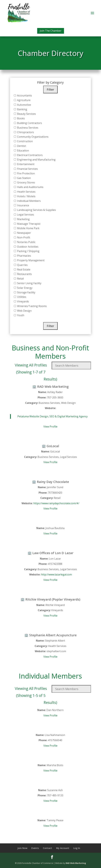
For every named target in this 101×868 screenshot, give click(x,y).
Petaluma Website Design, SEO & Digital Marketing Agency (52, 416)
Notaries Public (26, 242)
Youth (20, 315)
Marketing (23, 219)
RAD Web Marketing (76, 863)
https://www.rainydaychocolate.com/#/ (56, 503)
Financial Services (27, 169)
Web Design (24, 311)
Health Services (26, 192)
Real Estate (23, 270)
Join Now (22, 848)
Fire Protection (26, 173)
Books (21, 118)
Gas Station (24, 178)
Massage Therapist (28, 224)
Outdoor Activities (27, 247)
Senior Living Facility (29, 283)
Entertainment (25, 164)
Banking (22, 109)
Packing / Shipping (28, 251)
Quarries (22, 265)
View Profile (50, 427)
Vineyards (23, 301)
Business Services (27, 128)
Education (23, 150)
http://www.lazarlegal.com (56, 574)
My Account (63, 848)
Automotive (24, 105)
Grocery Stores (26, 182)
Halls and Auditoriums (30, 187)
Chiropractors (25, 132)
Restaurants (24, 274)
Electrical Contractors (30, 155)
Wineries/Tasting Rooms (32, 306)
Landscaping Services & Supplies (36, 210)
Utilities (21, 297)
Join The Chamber (51, 31)
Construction (25, 141)
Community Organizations (32, 137)
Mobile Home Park (28, 228)
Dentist (21, 146)
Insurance (23, 205)
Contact (47, 848)
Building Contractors (29, 123)
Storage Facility (26, 292)
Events (35, 848)
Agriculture (23, 100)
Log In (77, 848)
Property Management (30, 260)
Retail (20, 279)
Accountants (24, 96)
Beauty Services (26, 114)
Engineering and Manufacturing (36, 160)
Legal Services (25, 215)
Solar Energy (24, 288)
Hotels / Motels (26, 196)
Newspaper (24, 233)
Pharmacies (24, 256)
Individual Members (29, 201)
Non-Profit (23, 237)
